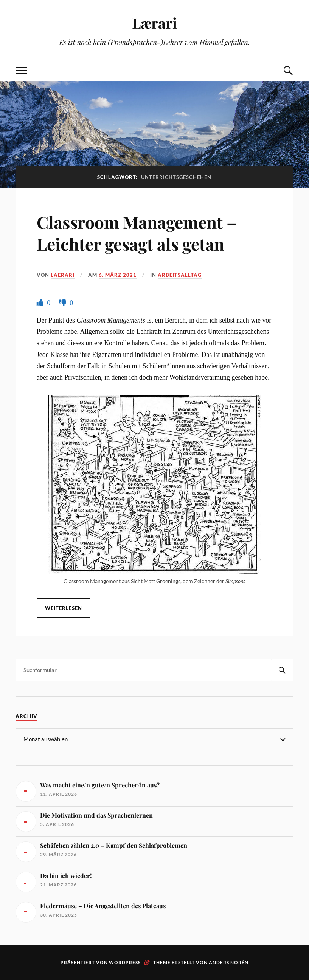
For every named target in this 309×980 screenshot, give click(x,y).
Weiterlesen (64, 608)
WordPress (125, 962)
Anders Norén (229, 962)
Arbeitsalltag (180, 275)
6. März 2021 (118, 275)
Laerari (63, 275)
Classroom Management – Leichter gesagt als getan (137, 233)
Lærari (154, 23)
